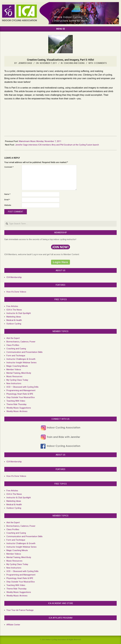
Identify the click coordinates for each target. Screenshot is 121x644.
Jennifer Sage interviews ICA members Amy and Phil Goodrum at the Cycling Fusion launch (57, 145)
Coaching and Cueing (74, 63)
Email (7, 200)
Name (7, 194)
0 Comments (101, 63)
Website (8, 205)
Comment (9, 167)
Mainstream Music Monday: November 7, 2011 (40, 141)
